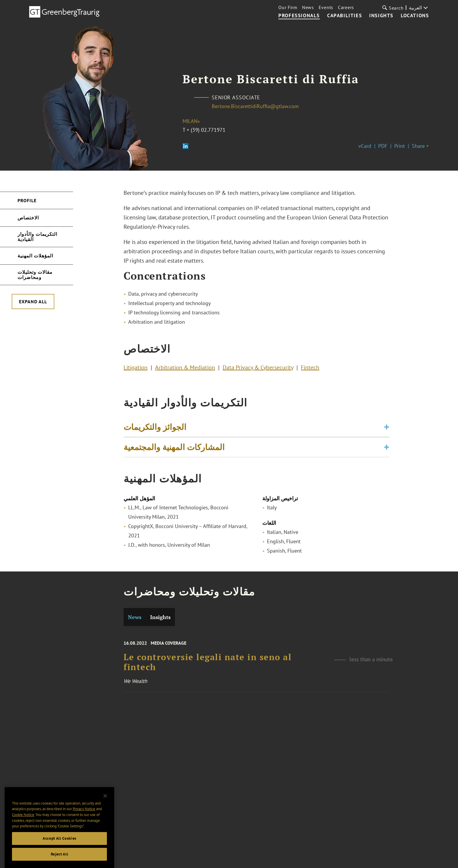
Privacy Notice (84, 822)
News (308, 7)
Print (400, 146)
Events (326, 7)
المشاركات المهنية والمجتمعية (174, 450)
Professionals (299, 16)
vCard (365, 146)
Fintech (310, 369)
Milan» (191, 121)
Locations (415, 16)
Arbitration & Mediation (185, 369)
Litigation (136, 369)
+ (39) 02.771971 (206, 130)
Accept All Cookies (59, 851)
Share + (420, 146)
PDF (383, 146)
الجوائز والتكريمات (155, 430)
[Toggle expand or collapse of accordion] (387, 430)
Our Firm (288, 7)
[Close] (105, 808)
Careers (346, 7)
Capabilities (345, 16)
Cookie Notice (23, 827)
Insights (381, 16)
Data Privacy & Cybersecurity (258, 369)
